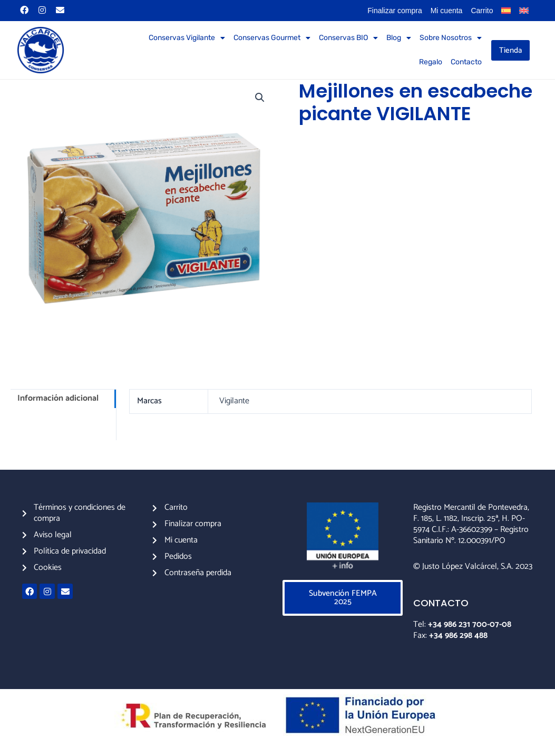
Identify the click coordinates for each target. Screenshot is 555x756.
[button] (260, 98)
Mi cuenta (447, 11)
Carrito (482, 11)
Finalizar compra (395, 11)
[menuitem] (506, 11)
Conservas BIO (348, 38)
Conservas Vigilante (187, 38)
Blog (399, 38)
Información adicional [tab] (58, 398)
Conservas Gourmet (272, 38)
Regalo (431, 62)
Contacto (466, 62)
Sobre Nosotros (451, 38)
